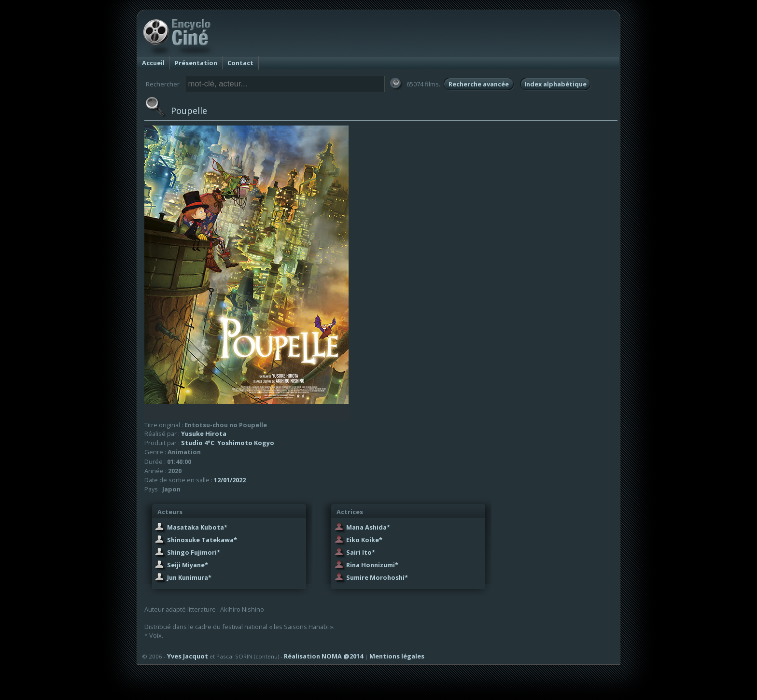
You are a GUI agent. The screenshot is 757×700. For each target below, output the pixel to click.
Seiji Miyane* (188, 565)
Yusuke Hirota (204, 434)
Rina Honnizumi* (372, 565)
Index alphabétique (555, 84)
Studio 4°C (198, 443)
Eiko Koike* (364, 540)
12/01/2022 (230, 480)
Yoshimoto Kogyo (246, 443)
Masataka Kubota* (197, 527)
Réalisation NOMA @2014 (323, 656)
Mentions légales (397, 656)
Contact (240, 63)
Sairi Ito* (361, 552)
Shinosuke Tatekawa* (202, 540)
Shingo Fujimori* (194, 552)
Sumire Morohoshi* (377, 577)
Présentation (196, 63)
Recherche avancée (479, 84)
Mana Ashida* (368, 527)
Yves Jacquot (188, 656)
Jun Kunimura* (189, 577)
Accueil (153, 63)
